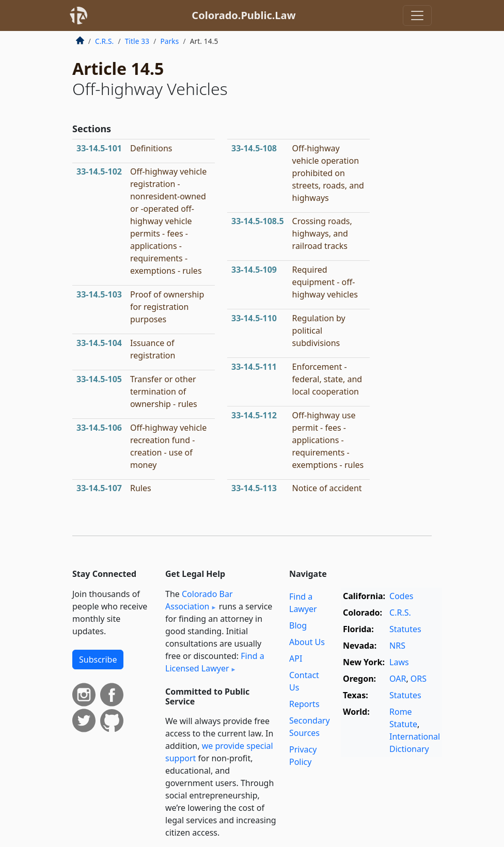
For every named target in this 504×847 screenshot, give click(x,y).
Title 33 (137, 41)
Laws (399, 662)
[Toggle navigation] (417, 15)
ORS (419, 679)
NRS (397, 646)
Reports (304, 704)
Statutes (405, 629)
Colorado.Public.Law (243, 15)
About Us (307, 642)
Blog (298, 625)
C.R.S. (104, 41)
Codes (401, 596)
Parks (169, 41)
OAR (398, 679)
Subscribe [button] (98, 660)
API (296, 658)
